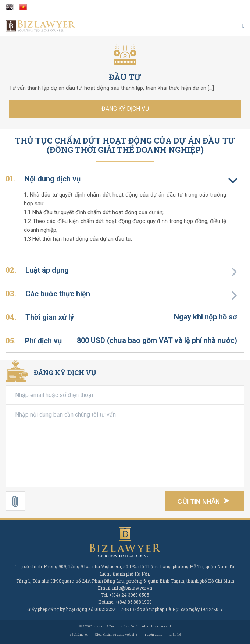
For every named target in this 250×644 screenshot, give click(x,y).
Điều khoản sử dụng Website (116, 634)
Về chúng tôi (79, 634)
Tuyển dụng (153, 634)
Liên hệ (175, 634)
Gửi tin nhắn (205, 502)
